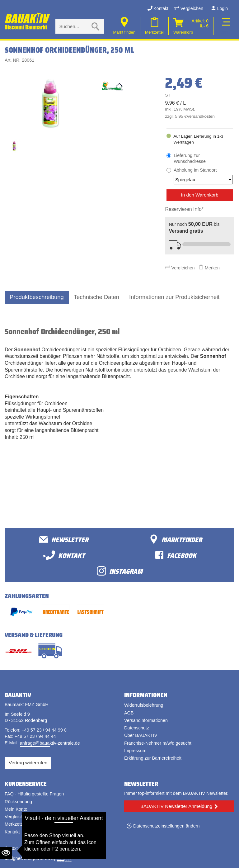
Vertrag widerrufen (28, 763)
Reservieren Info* (184, 209)
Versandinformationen (146, 720)
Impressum (135, 751)
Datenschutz (137, 728)
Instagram (120, 571)
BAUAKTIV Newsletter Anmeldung (176, 806)
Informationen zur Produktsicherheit (174, 297)
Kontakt (158, 8)
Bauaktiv (29, 848)
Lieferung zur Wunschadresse (190, 158)
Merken (209, 268)
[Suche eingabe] (73, 26)
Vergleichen (189, 8)
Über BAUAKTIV (141, 735)
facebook (176, 555)
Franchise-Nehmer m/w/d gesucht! (158, 743)
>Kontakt (64, 555)
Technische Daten (96, 297)
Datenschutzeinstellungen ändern (166, 826)
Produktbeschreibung (37, 297)
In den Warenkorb (200, 195)
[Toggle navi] (225, 26)
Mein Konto (16, 809)
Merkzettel (15, 824)
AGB (129, 713)
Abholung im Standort (203, 176)
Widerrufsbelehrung (144, 705)
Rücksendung (18, 802)
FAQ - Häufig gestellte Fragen (34, 794)
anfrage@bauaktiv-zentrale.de (50, 743)
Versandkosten (201, 116)
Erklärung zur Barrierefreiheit (153, 758)
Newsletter (64, 539)
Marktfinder (176, 539)
